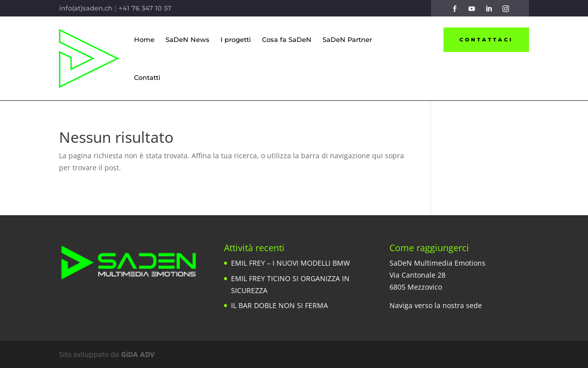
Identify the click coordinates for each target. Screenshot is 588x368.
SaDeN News (187, 39)
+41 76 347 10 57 (145, 8)
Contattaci (486, 40)
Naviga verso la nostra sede (436, 305)
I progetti (236, 39)
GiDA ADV (138, 354)
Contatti (147, 77)
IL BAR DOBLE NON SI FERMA (279, 305)
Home (144, 39)
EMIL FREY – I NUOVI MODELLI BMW (290, 263)
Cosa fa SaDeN (287, 39)
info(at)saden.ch (86, 8)
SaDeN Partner (347, 39)
